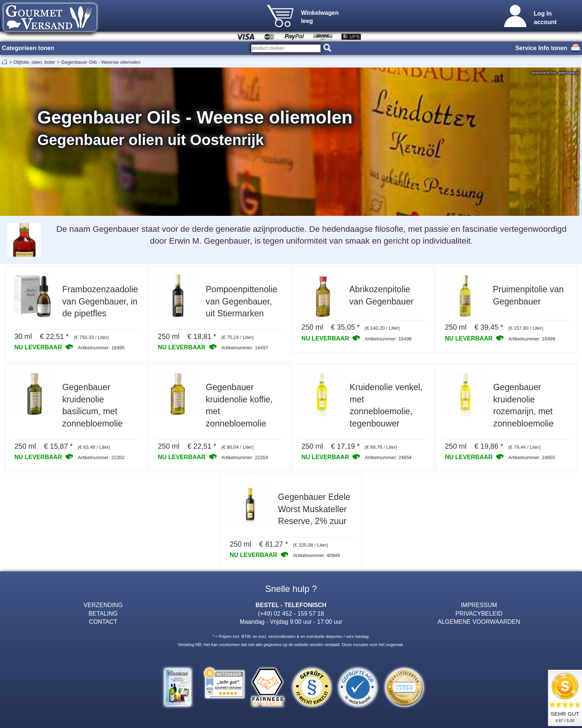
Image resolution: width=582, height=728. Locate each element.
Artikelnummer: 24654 (388, 457)
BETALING (103, 613)
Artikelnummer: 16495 (101, 348)
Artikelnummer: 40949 (316, 555)
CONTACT (103, 622)
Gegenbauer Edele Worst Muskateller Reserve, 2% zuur (314, 509)
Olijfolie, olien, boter (34, 62)
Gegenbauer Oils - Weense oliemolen (101, 62)
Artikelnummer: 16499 (532, 339)
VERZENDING (103, 605)
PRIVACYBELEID (479, 613)
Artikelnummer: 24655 (532, 457)
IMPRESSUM (479, 605)
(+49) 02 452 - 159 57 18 (291, 613)
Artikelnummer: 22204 (245, 457)
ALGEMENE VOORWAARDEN (479, 622)
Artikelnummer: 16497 (245, 348)
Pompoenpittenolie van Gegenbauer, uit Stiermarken (241, 301)
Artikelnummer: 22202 (101, 457)
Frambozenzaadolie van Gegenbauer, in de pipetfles (100, 301)
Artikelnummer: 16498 (388, 339)
